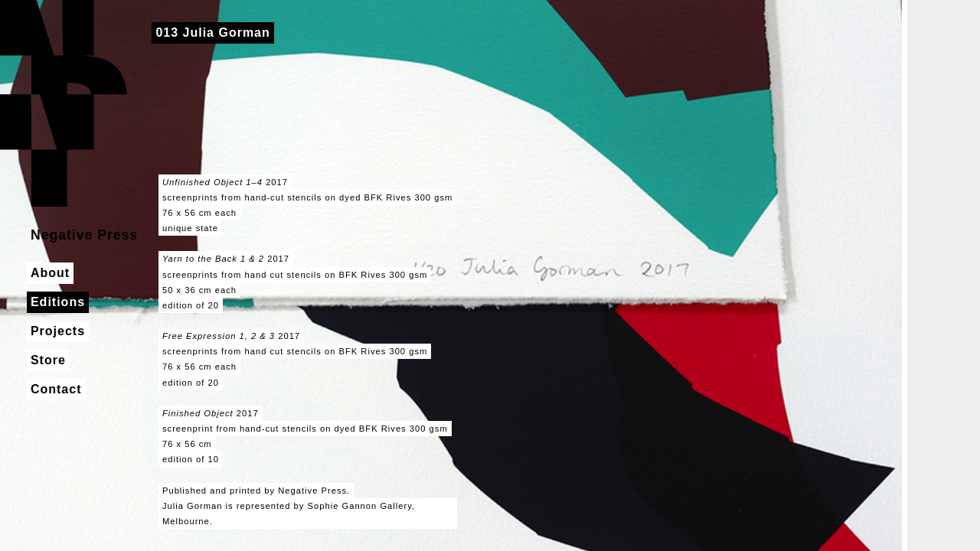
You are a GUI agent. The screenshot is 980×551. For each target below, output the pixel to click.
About (50, 273)
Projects (58, 331)
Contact (56, 389)
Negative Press (64, 103)
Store (48, 360)
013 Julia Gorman (212, 33)
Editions (58, 302)
